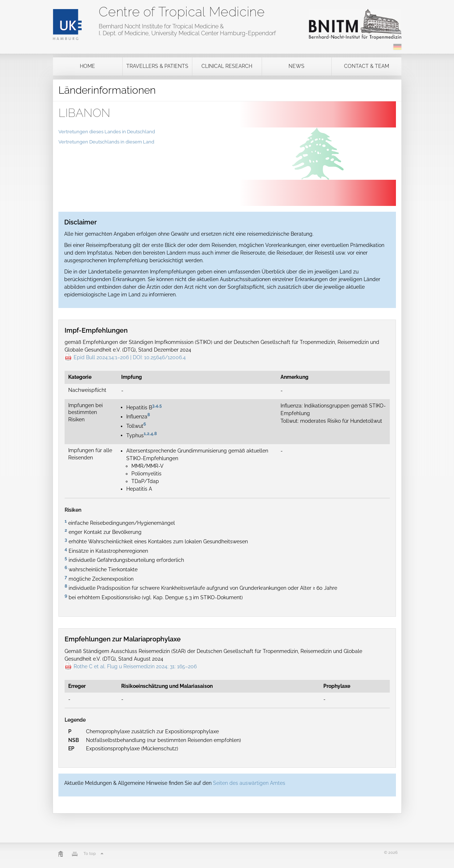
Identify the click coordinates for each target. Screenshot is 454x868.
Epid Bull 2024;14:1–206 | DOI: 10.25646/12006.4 (130, 357)
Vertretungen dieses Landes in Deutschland (107, 132)
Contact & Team (367, 66)
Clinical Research (227, 66)
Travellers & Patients (157, 66)
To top (94, 854)
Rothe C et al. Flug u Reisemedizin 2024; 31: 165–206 (135, 666)
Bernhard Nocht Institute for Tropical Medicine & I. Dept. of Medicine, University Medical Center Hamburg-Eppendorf (187, 30)
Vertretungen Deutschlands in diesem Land (106, 142)
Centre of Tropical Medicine (182, 12)
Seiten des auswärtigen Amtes (249, 783)
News (296, 66)
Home (87, 66)
